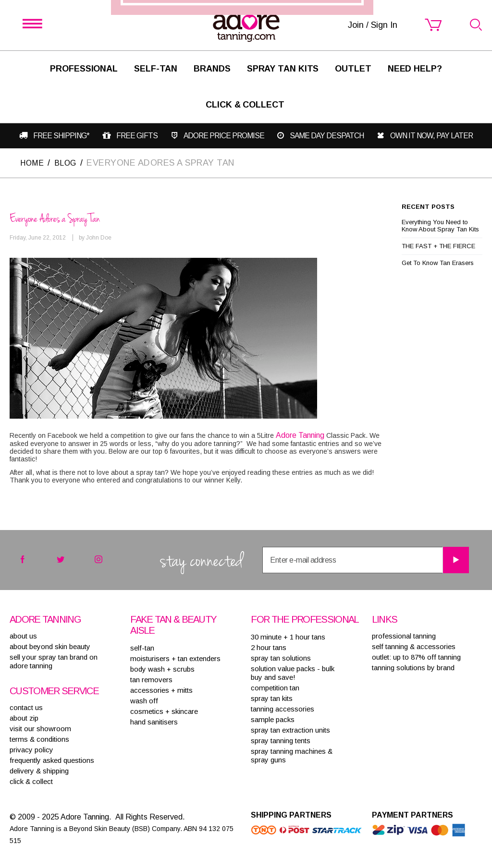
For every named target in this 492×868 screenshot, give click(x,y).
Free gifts (137, 136)
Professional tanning (404, 635)
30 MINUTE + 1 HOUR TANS (288, 636)
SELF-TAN (156, 69)
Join (304, 478)
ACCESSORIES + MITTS (161, 690)
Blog (69, 162)
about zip (24, 717)
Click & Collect (245, 105)
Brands (212, 69)
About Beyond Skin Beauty (50, 646)
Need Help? (415, 69)
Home (33, 162)
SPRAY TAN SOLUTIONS (281, 657)
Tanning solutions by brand (413, 667)
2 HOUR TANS (269, 647)
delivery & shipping (39, 770)
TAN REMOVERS (151, 679)
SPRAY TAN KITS (272, 698)
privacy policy (31, 749)
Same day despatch (329, 136)
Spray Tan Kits (283, 69)
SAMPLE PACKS (273, 719)
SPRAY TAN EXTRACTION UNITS (290, 729)
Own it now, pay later (433, 136)
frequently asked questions (52, 760)
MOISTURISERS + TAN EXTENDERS (175, 658)
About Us (23, 635)
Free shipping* (60, 136)
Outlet (353, 69)
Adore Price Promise (225, 136)
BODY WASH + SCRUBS (162, 669)
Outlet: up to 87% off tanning (416, 657)
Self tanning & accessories (414, 646)
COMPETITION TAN (275, 687)
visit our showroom (40, 728)
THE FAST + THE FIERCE (438, 246)
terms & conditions (39, 739)
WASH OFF (144, 700)
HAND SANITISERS (154, 721)
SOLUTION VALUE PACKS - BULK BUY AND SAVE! (293, 672)
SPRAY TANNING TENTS (281, 740)
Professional (84, 69)
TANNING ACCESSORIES (283, 708)
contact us (26, 707)
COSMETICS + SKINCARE (164, 711)
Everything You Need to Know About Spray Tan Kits (440, 225)
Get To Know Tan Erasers (438, 262)
